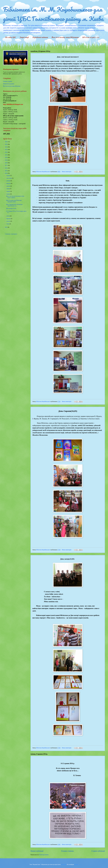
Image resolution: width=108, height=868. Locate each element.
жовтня (8, 181)
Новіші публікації (37, 851)
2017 (6, 165)
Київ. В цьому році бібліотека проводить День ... (14, 201)
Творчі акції (24, 37)
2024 (6, 147)
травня (8, 194)
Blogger (76, 864)
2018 (6, 163)
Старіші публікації (98, 851)
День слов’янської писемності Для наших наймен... (15, 197)
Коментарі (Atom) (44, 855)
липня (8, 189)
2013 (6, 227)
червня (8, 191)
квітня (8, 216)
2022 (6, 152)
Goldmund (64, 864)
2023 (6, 150)
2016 (6, 168)
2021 (6, 155)
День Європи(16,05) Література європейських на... (14, 205)
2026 (6, 142)
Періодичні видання (40, 37)
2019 (6, 160)
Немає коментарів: (67, 172)
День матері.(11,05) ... (16, 209)
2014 (6, 173)
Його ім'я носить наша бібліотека (65, 37)
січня (8, 224)
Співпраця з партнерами (11, 234)
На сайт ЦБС (11, 37)
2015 (6, 171)
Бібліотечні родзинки (9, 84)
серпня (8, 186)
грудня (8, 176)
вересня (9, 183)
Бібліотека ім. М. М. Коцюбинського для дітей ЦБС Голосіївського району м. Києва (53, 14)
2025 (6, 144)
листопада (9, 178)
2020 (6, 157)
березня (9, 219)
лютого (8, 221)
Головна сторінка (67, 851)
